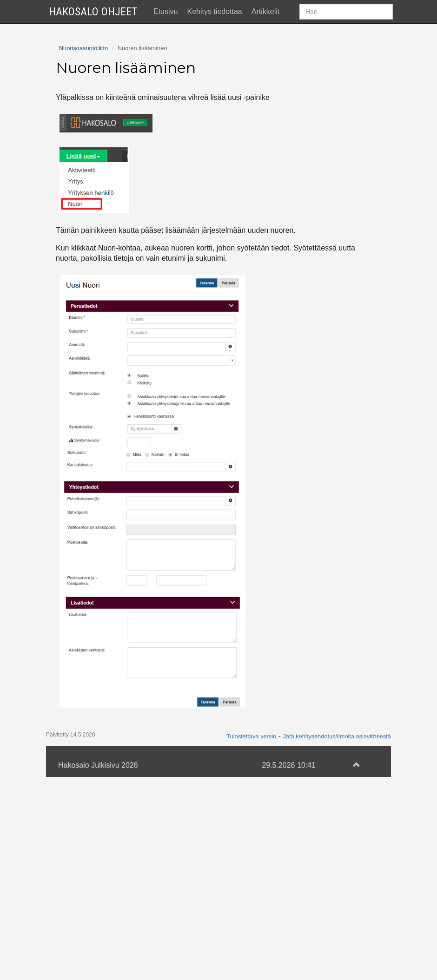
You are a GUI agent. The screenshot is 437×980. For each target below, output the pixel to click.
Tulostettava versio (251, 940)
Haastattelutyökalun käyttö (99, 169)
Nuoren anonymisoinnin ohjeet (106, 225)
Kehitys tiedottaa (214, 11)
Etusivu (166, 11)
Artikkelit (265, 11)
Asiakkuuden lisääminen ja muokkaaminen (126, 114)
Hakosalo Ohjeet (93, 12)
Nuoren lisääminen (89, 77)
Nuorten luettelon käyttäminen (105, 207)
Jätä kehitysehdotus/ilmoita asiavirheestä (337, 940)
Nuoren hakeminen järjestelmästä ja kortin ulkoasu (139, 95)
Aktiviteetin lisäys (84, 151)
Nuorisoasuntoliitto (83, 251)
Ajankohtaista (78, 40)
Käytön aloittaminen (88, 58)
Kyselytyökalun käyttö (91, 188)
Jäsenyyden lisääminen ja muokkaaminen (124, 132)
